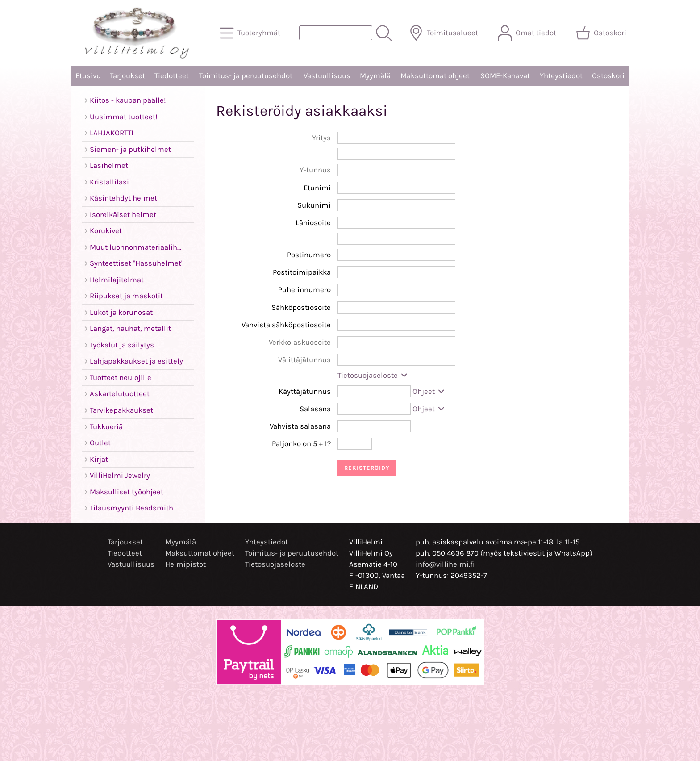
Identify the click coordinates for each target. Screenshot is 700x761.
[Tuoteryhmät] (251, 33)
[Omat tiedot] (528, 33)
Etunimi (317, 188)
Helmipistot (185, 564)
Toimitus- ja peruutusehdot (246, 76)
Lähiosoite (313, 223)
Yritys (321, 138)
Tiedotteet (172, 76)
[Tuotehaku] (336, 33)
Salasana (315, 409)
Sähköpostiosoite (301, 307)
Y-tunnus (315, 170)
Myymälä (375, 76)
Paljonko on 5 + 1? (301, 444)
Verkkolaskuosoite (300, 342)
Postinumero (309, 255)
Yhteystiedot (561, 76)
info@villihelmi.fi (445, 564)
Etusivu (88, 76)
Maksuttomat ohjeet (435, 76)
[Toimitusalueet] (444, 33)
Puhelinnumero (304, 290)
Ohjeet (429, 391)
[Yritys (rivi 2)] (396, 154)
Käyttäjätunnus (305, 391)
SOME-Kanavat (505, 76)
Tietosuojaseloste (373, 375)
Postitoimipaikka (302, 272)
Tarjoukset (127, 76)
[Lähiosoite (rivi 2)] (396, 239)
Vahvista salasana (300, 426)
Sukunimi (314, 205)
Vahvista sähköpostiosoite (286, 325)
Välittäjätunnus (304, 360)
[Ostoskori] (602, 33)
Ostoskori (608, 76)
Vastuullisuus (327, 76)
